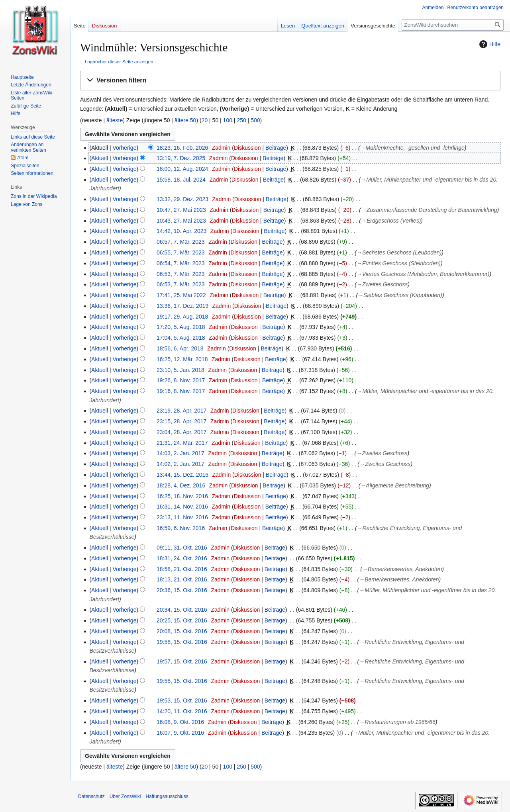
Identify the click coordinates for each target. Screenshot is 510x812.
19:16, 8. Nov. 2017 (181, 391)
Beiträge (276, 148)
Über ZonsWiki (125, 796)
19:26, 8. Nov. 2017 (181, 380)
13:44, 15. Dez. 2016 (182, 475)
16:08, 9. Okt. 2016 (180, 722)
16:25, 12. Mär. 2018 (182, 359)
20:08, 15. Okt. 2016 (182, 631)
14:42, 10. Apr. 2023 (181, 231)
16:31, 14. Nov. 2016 (182, 507)
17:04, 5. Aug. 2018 (181, 338)
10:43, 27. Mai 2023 (181, 221)
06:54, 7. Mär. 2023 (181, 263)
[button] (290, 81)
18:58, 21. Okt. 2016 (182, 569)
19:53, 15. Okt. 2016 (182, 700)
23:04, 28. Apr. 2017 (181, 432)
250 (241, 120)
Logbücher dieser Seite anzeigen (119, 62)
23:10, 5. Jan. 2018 (180, 370)
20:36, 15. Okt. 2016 (182, 590)
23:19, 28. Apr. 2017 (181, 411)
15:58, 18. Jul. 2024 (181, 180)
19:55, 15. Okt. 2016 (182, 681)
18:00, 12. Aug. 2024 (182, 169)
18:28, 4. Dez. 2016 (181, 485)
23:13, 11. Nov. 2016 (182, 517)
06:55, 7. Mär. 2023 (181, 252)
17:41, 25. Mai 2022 (181, 295)
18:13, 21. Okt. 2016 (182, 579)
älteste (115, 120)
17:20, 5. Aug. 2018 (181, 327)
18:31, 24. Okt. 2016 (182, 558)
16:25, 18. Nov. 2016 (182, 496)
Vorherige (125, 148)
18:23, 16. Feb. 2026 (182, 148)
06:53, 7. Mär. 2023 (181, 274)
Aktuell (100, 158)
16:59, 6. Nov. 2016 (181, 528)
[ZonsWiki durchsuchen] (453, 25)
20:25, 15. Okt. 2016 (182, 620)
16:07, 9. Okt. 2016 (180, 733)
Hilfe (489, 44)
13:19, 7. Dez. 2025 (181, 158)
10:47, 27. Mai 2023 (181, 210)
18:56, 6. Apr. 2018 (180, 348)
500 (255, 120)
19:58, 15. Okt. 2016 (182, 642)
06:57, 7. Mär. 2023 (181, 242)
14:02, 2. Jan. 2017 (180, 464)
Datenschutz (91, 796)
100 (228, 120)
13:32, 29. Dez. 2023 (182, 199)
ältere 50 (185, 120)
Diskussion (247, 148)
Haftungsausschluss (167, 796)
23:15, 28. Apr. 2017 (181, 421)
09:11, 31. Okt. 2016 (182, 548)
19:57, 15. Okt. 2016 (182, 661)
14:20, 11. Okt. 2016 (182, 711)
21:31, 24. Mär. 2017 (182, 443)
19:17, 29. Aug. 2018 (182, 317)
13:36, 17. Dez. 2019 (182, 306)
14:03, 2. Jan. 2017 (180, 453)
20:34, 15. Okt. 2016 (182, 610)
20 (205, 120)
